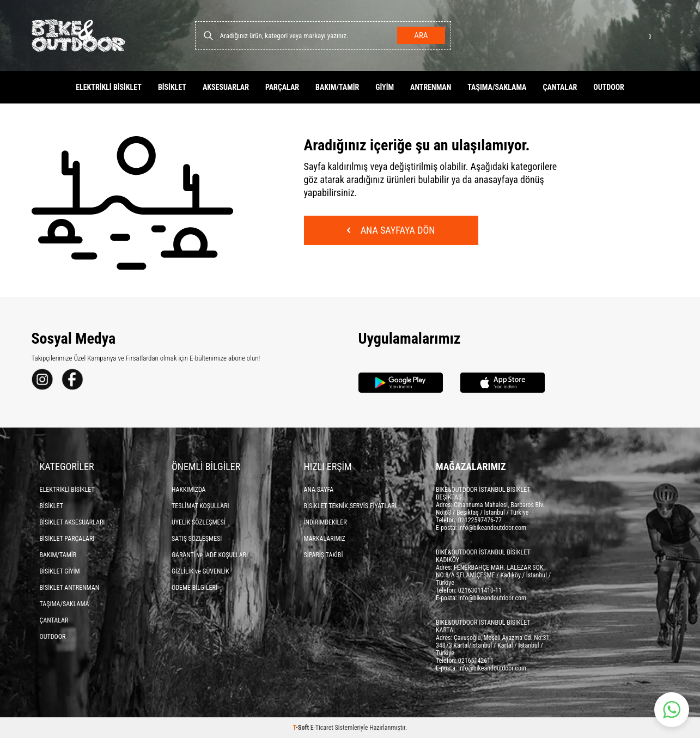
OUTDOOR (609, 87)
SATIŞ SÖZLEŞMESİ (197, 539)
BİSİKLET (172, 87)
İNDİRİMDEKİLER (325, 522)
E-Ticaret (322, 728)
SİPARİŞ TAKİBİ (324, 555)
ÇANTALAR (560, 87)
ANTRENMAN (431, 87)
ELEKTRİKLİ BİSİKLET (109, 87)
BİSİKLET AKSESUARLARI (72, 522)
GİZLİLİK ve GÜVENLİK (200, 571)
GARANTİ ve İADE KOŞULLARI (210, 555)
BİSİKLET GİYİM (60, 571)
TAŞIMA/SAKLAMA (497, 87)
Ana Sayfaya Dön (391, 230)
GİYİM (385, 87)
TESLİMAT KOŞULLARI (200, 506)
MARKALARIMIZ (325, 539)
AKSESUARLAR (226, 87)
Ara (421, 35)
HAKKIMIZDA (189, 490)
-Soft (302, 728)
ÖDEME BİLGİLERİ (194, 588)
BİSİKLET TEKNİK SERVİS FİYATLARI (350, 506)
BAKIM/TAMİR (337, 87)
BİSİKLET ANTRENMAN (70, 588)
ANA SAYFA (319, 490)
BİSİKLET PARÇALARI (67, 539)
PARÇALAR (282, 87)
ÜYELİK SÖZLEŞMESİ (199, 522)
